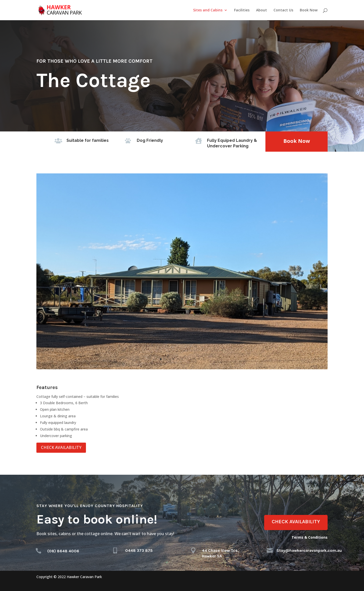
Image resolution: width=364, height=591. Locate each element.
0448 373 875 (139, 550)
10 (199, 359)
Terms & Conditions (310, 537)
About (261, 10)
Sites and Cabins (208, 10)
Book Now (309, 10)
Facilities (242, 10)
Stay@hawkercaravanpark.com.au (309, 550)
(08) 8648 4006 (63, 551)
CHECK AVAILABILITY (61, 447)
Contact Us (283, 10)
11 (204, 359)
